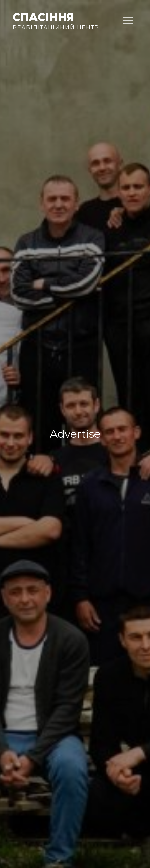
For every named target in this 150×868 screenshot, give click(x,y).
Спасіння (43, 17)
